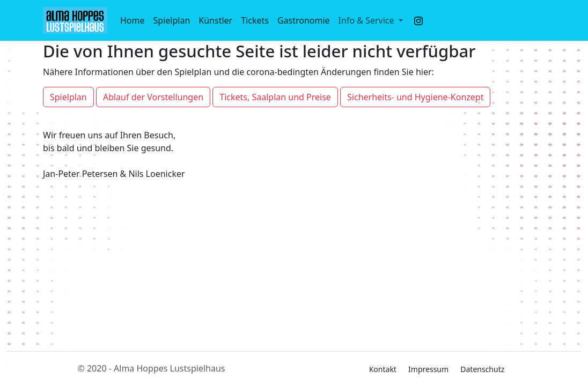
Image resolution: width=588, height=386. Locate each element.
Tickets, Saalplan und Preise (275, 97)
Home (133, 20)
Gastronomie (304, 20)
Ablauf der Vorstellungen (153, 97)
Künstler (215, 20)
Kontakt (383, 369)
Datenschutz (482, 369)
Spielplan (172, 20)
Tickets (255, 20)
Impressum (428, 369)
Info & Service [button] (367, 20)
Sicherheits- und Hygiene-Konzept (415, 97)
